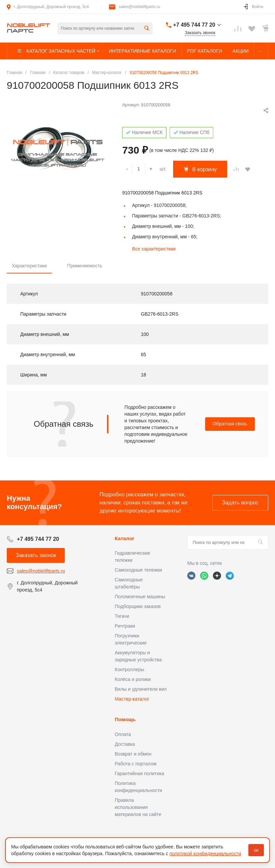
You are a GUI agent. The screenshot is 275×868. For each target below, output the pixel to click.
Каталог (125, 538)
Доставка (125, 744)
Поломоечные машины (140, 597)
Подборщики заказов (138, 606)
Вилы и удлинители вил (141, 689)
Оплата (123, 734)
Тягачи (122, 616)
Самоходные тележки (138, 570)
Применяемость (85, 266)
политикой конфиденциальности (205, 853)
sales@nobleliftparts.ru (139, 7)
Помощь (125, 719)
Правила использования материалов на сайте (138, 807)
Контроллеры (129, 669)
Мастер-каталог (132, 699)
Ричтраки (125, 626)
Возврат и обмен (133, 754)
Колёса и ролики (133, 679)
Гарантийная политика (139, 773)
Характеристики (29, 266)
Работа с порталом (136, 764)
